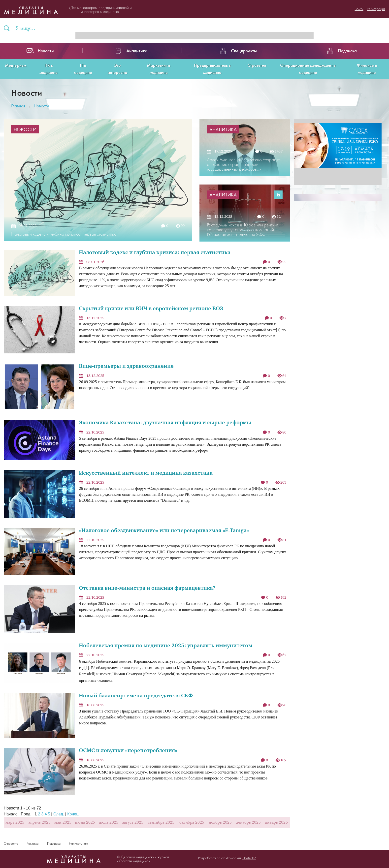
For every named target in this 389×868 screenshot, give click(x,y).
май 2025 (63, 822)
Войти (359, 9)
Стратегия (257, 65)
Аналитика (223, 129)
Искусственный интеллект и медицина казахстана (146, 473)
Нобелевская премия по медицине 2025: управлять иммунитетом (166, 646)
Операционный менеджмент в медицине (308, 69)
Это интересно (117, 69)
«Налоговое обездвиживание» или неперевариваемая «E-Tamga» (164, 531)
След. (59, 814)
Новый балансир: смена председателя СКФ (136, 696)
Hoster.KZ (249, 858)
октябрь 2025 (192, 822)
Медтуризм (16, 65)
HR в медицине (49, 69)
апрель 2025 (39, 822)
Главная (18, 106)
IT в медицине (83, 69)
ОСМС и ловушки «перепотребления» (128, 751)
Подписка (54, 843)
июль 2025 (109, 822)
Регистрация (376, 9)
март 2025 (15, 822)
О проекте (11, 843)
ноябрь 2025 (220, 822)
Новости (41, 106)
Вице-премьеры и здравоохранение (126, 366)
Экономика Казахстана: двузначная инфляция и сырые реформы (165, 423)
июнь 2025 (85, 822)
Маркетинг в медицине (159, 69)
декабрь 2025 (248, 822)
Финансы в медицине (367, 69)
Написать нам (78, 843)
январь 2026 (276, 822)
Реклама (33, 843)
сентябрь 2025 (161, 822)
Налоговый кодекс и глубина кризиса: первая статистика (155, 253)
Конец (73, 814)
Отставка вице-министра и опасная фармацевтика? (147, 588)
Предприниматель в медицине (212, 69)
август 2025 (133, 822)
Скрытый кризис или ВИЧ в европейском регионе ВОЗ (151, 309)
